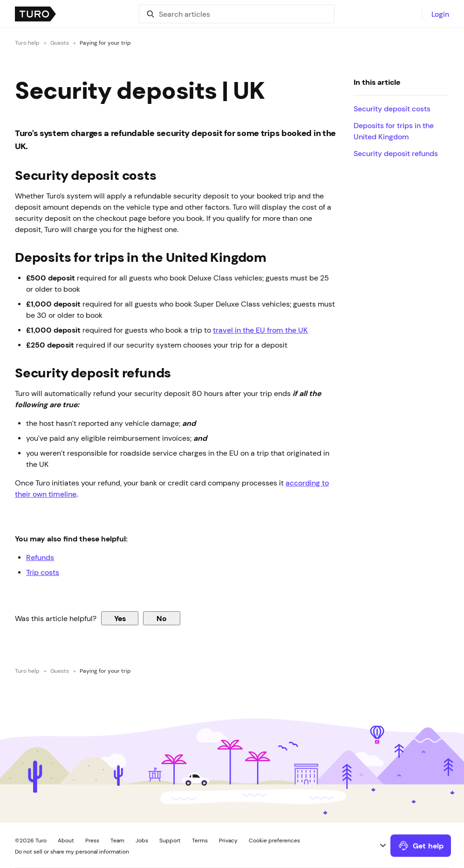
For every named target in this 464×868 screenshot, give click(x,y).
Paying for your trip (105, 43)
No (162, 618)
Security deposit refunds (396, 153)
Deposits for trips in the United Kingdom (394, 131)
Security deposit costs (392, 109)
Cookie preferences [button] (274, 841)
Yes (120, 618)
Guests (60, 43)
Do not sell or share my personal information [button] (72, 852)
